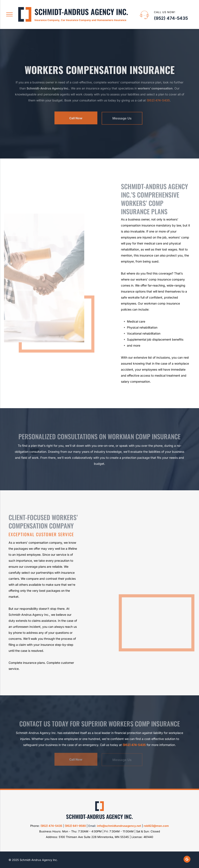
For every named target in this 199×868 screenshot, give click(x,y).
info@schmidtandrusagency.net (119, 826)
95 (68, 826)
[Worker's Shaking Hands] (42, 278)
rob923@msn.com (156, 826)
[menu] (9, 14)
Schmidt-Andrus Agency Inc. (81, 12)
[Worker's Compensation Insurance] (146, 587)
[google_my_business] (187, 860)
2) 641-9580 (78, 826)
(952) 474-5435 (171, 18)
